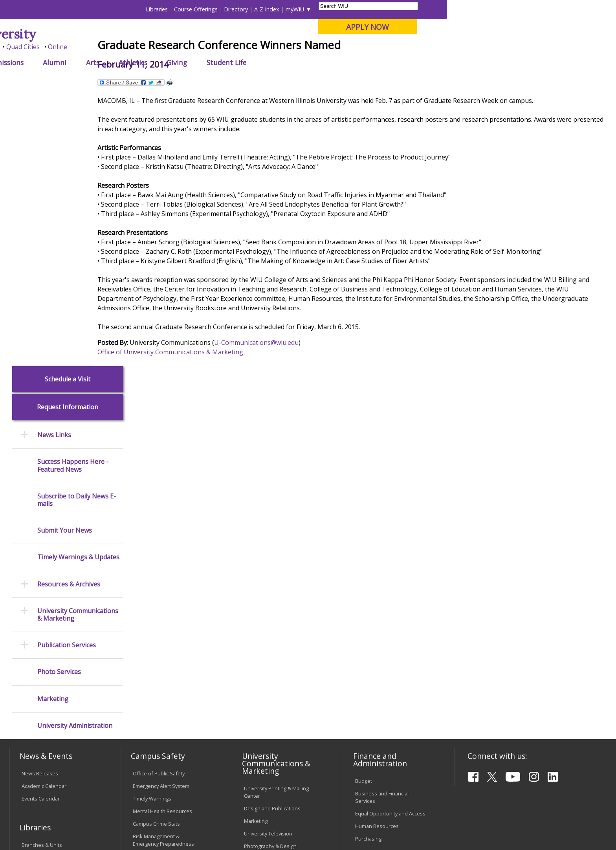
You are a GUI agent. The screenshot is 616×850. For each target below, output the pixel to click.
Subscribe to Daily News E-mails (77, 226)
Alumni (224, 62)
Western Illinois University (127, 34)
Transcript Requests (45, 663)
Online (227, 47)
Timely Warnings (152, 524)
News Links (54, 161)
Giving (346, 62)
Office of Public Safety (159, 499)
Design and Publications (272, 535)
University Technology (159, 694)
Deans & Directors (377, 636)
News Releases (40, 499)
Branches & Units (42, 571)
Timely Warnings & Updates (78, 283)
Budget (364, 507)
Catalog (30, 584)
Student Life (395, 62)
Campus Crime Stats (156, 550)
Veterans (179, 786)
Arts (262, 62)
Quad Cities (192, 47)
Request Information (68, 133)
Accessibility (41, 786)
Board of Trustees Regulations (280, 659)
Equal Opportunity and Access (390, 540)
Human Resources (377, 552)
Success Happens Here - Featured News (73, 192)
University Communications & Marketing (78, 341)
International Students (121, 9)
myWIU (464, 9)
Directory (405, 9)
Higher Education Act (268, 592)
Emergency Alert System (161, 512)
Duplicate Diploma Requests (55, 675)
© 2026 (32, 822)
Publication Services (67, 371)
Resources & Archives (69, 310)
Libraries (326, 9)
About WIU (65, 62)
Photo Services (59, 398)
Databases (34, 596)
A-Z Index (436, 9)
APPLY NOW (536, 27)
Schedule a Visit (68, 105)
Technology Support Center (165, 681)
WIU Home (150, 80)
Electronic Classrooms (159, 656)
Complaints (257, 737)
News (179, 80)
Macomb (155, 47)
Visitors (76, 9)
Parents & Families (36, 9)
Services (32, 609)
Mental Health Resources (162, 537)
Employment (87, 786)
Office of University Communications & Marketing (202, 410)
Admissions (174, 62)
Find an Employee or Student (389, 611)
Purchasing (368, 565)
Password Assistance (158, 669)
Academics (119, 62)
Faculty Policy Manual (268, 671)
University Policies (265, 647)
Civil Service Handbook (271, 704)
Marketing (53, 425)
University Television (268, 560)
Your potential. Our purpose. (91, 47)
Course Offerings (365, 9)
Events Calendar (41, 524)
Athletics (302, 62)
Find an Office (371, 624)
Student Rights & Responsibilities (264, 721)
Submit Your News (65, 257)
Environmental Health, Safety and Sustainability (167, 586)
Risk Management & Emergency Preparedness (163, 566)
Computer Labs (151, 644)
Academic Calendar (44, 512)
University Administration (75, 452)
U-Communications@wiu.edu (288, 400)
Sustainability (135, 786)
